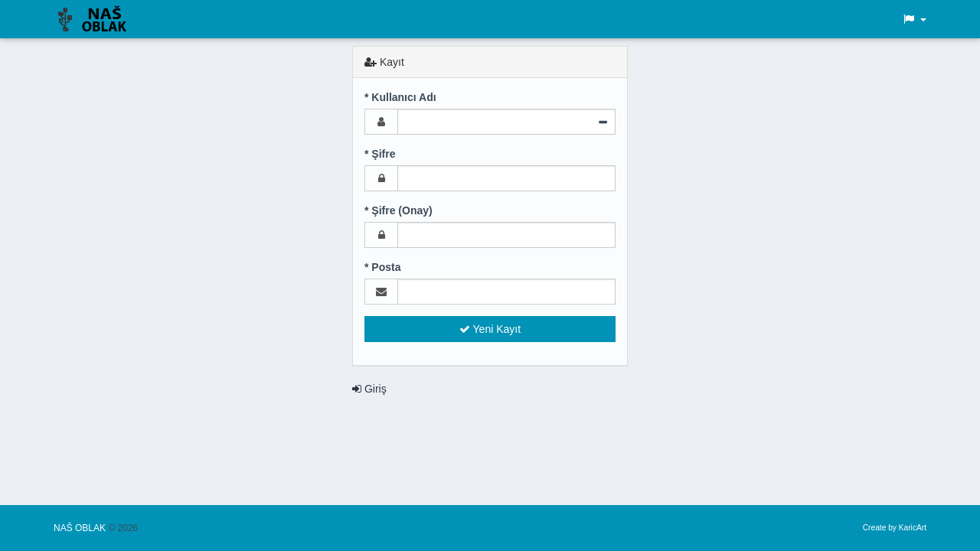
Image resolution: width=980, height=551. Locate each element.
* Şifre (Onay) (399, 210)
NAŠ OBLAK (81, 528)
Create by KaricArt (895, 528)
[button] (914, 19)
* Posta (382, 267)
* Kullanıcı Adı (400, 97)
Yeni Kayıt (490, 329)
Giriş (369, 389)
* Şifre (380, 154)
